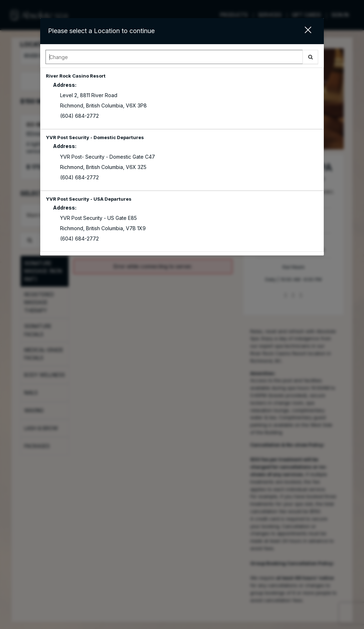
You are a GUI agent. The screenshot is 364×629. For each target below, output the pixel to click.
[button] (304, 31)
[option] (182, 98)
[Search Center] (174, 57)
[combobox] (182, 59)
